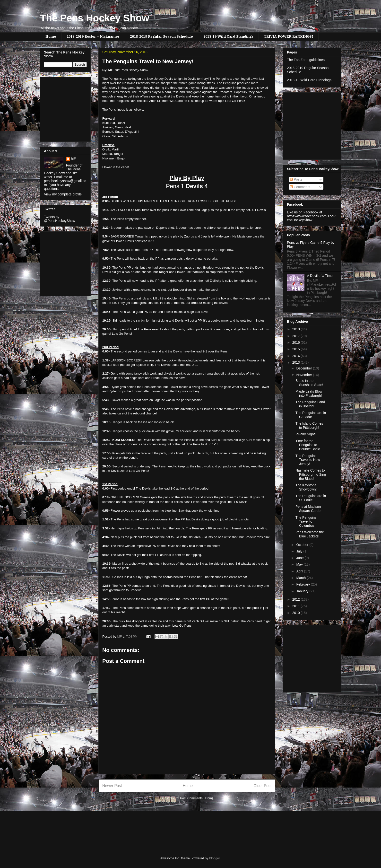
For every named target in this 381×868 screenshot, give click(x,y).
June (300, 558)
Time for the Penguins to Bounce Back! (308, 445)
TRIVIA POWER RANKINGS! (289, 36)
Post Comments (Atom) (196, 798)
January (303, 591)
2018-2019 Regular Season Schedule (161, 36)
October (303, 545)
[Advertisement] (59, 108)
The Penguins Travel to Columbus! (306, 522)
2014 (297, 356)
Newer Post (112, 786)
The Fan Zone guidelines (306, 60)
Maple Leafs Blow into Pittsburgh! (309, 393)
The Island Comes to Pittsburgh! (309, 425)
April (300, 571)
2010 (297, 613)
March (301, 578)
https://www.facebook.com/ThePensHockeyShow (311, 218)
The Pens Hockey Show (95, 18)
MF (73, 159)
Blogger (214, 858)
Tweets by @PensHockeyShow (60, 219)
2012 (297, 599)
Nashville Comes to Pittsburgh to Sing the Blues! (311, 474)
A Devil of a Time (320, 276)
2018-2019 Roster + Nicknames (93, 36)
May (300, 564)
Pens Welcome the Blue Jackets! (310, 534)
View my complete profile (63, 194)
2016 (297, 342)
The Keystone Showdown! (306, 487)
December (304, 368)
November (304, 375)
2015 (297, 349)
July (300, 551)
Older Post (262, 786)
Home (51, 36)
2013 (297, 362)
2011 (297, 606)
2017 (297, 336)
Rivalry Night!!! (307, 434)
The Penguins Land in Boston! (310, 404)
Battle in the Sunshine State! (309, 383)
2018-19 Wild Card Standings (228, 36)
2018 (297, 329)
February (303, 584)
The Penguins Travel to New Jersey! (308, 460)
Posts (296, 179)
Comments (300, 187)
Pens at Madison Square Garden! (309, 509)
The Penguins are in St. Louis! (311, 498)
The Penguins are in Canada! (311, 415)
